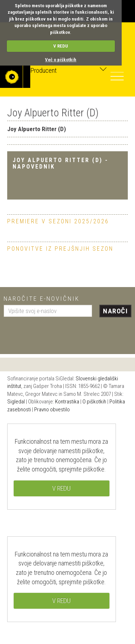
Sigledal (16, 402)
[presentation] (58, 333)
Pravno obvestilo (52, 410)
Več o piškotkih (61, 60)
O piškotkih (94, 402)
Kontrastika (67, 402)
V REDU (61, 46)
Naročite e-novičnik (42, 299)
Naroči (115, 311)
